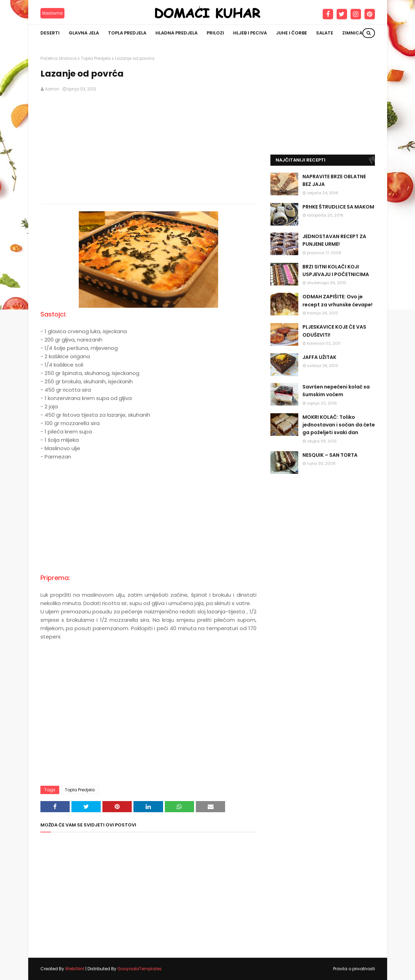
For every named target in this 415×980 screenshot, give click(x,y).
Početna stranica (59, 58)
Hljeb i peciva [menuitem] (250, 33)
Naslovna (52, 13)
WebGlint (75, 969)
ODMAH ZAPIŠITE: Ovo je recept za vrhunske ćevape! (337, 300)
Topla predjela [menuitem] (127, 33)
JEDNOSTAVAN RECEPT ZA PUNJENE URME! (334, 240)
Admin (52, 89)
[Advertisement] (148, 148)
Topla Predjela (96, 58)
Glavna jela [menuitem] (84, 33)
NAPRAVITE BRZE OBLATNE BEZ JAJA (334, 180)
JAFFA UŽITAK (319, 357)
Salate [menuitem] (325, 33)
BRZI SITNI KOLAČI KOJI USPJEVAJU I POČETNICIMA (336, 271)
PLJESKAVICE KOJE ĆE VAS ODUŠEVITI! (334, 331)
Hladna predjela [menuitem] (176, 33)
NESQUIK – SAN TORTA (330, 455)
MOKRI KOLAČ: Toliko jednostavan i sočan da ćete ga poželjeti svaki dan (339, 425)
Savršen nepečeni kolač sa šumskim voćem (336, 391)
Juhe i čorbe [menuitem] (291, 33)
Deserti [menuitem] (50, 33)
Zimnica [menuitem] (352, 33)
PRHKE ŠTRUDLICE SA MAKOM (338, 207)
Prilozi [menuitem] (215, 33)
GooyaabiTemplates (140, 969)
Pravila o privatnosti (354, 969)
